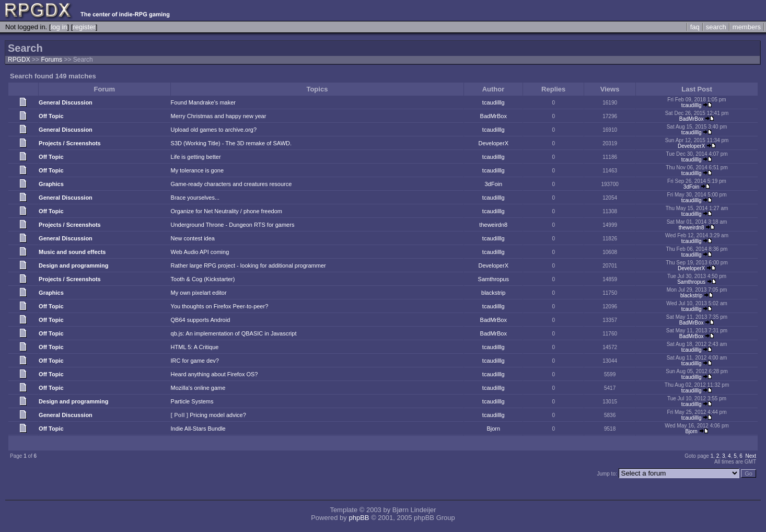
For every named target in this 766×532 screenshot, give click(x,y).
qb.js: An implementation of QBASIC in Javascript (234, 333)
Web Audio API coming (200, 252)
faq (695, 27)
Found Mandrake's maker (203, 102)
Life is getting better (196, 157)
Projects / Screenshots (70, 143)
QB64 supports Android (201, 320)
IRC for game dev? (195, 361)
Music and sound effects (72, 252)
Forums (51, 60)
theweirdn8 (493, 225)
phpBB (359, 518)
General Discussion (66, 102)
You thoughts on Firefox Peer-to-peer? (220, 306)
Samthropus (494, 279)
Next (751, 456)
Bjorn (493, 429)
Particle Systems (192, 401)
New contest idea (193, 238)
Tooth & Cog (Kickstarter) (203, 279)
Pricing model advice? (218, 415)
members (747, 27)
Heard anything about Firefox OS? (214, 374)
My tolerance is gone (198, 170)
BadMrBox (494, 116)
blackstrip (493, 293)
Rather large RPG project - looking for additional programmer (248, 265)
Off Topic (51, 116)
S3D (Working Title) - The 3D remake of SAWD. (231, 143)
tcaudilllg (494, 102)
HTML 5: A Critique (195, 347)
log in (59, 27)
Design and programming (73, 265)
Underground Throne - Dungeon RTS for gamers (233, 225)
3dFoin (493, 184)
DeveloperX (494, 143)
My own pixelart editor (199, 293)
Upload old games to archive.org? (214, 130)
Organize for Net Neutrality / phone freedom (227, 211)
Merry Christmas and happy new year (219, 116)
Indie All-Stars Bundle (198, 429)
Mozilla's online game (198, 388)
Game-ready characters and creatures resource (231, 184)
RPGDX (19, 60)
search (716, 27)
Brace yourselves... (195, 198)
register (84, 27)
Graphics (51, 184)
